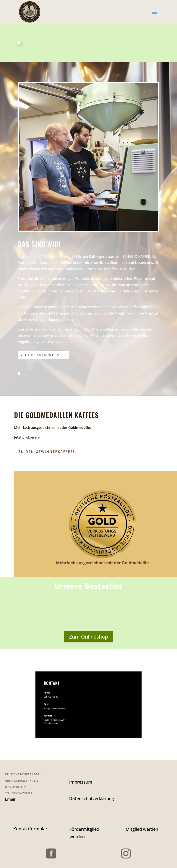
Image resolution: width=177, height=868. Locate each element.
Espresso (122, 329)
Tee (142, 329)
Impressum (81, 782)
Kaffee (108, 329)
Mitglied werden (142, 829)
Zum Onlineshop (88, 637)
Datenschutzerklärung (92, 798)
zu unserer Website (43, 355)
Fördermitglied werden (84, 833)
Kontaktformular (30, 829)
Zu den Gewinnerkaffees (47, 452)
